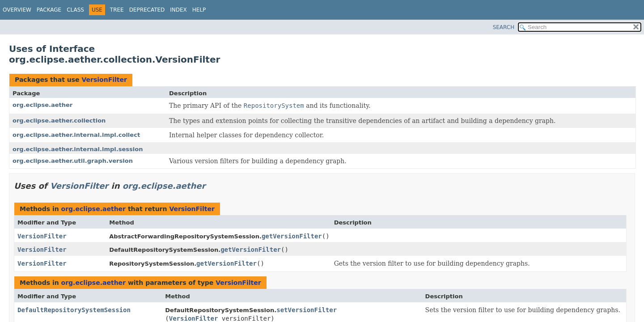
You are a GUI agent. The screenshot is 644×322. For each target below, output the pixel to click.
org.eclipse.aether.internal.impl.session (78, 149)
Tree (117, 10)
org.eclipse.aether (42, 105)
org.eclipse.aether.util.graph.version (73, 161)
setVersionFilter (307, 310)
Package (49, 10)
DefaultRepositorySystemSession (74, 310)
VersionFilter (104, 80)
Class (75, 10)
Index (178, 10)
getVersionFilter (292, 236)
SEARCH (504, 27)
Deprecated (147, 10)
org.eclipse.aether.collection (59, 121)
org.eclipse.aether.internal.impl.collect (76, 135)
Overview (17, 10)
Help (199, 10)
